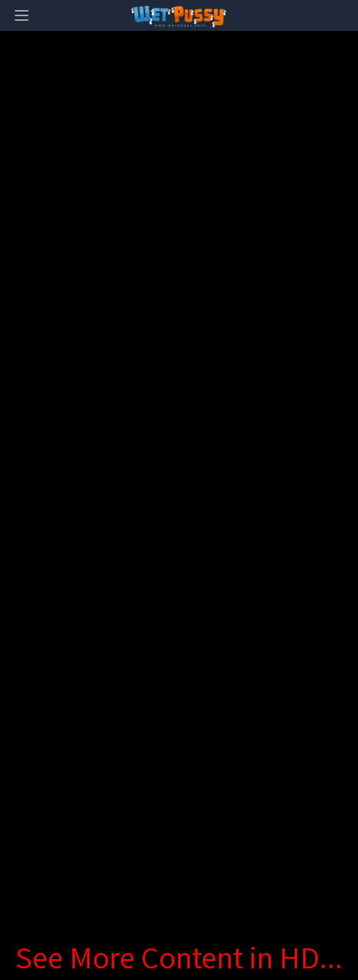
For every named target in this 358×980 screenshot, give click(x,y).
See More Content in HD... (179, 957)
